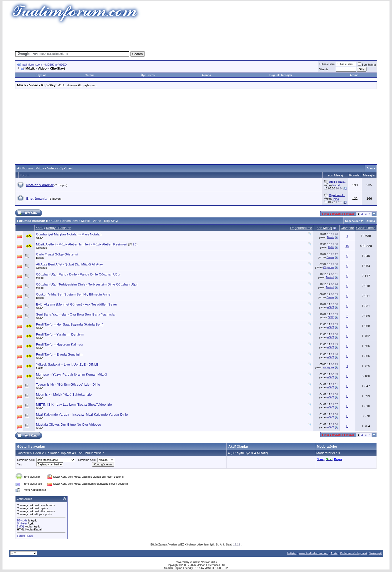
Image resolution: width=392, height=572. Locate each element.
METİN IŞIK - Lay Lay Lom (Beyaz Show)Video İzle (74, 404)
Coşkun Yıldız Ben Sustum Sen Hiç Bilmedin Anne (73, 294)
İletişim (292, 553)
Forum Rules (25, 536)
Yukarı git (375, 553)
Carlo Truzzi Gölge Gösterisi (57, 254)
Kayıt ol (41, 75)
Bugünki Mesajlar (281, 75)
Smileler (22, 523)
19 (347, 246)
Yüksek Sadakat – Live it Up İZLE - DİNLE (67, 364)
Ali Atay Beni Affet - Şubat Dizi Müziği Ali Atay (69, 264)
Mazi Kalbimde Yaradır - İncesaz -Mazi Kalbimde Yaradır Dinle (82, 414)
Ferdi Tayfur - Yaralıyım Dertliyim (60, 334)
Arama (354, 75)
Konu (39, 228)
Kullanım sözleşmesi (353, 553)
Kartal (336, 185)
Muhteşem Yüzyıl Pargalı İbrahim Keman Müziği (71, 374)
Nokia (330, 237)
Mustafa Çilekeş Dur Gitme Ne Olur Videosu (69, 424)
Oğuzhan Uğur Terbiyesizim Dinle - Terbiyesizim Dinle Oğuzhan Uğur (87, 284)
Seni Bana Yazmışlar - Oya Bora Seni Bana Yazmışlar (76, 314)
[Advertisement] (196, 36)
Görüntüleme (366, 228)
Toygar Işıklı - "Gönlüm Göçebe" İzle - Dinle (68, 384)
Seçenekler (352, 221)
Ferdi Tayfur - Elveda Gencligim (59, 354)
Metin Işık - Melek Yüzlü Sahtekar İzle (64, 394)
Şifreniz (324, 69)
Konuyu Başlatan (59, 228)
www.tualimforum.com (313, 553)
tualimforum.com (32, 65)
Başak (40, 258)
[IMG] (20, 526)
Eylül (331, 247)
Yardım (90, 75)
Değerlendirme (301, 228)
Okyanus (41, 248)
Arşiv (334, 553)
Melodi (40, 278)
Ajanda (206, 75)
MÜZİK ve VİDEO (56, 65)
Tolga (335, 199)
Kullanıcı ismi (327, 64)
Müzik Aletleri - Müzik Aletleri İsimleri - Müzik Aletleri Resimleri (81, 244)
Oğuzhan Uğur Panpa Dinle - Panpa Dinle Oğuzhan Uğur (78, 274)
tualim (40, 368)
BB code (22, 520)
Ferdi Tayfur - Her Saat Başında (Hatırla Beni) (70, 324)
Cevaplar (347, 228)
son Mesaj (324, 228)
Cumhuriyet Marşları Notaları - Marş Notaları (69, 234)
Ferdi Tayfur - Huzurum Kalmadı (60, 344)
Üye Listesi (148, 75)
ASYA (40, 238)
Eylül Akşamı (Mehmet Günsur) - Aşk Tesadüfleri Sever (76, 304)
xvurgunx (329, 367)
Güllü (331, 317)
